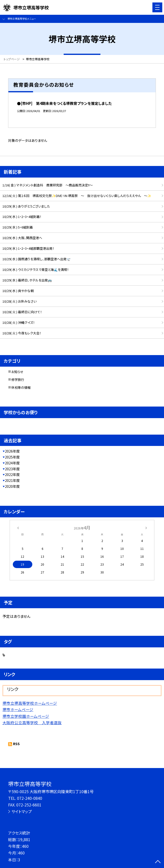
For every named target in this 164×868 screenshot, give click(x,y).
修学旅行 (18, 380)
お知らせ (17, 372)
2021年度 (12, 480)
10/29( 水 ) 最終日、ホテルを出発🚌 (27, 280)
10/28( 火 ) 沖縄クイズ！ (19, 322)
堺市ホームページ (18, 709)
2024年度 (12, 463)
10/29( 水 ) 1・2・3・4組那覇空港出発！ (28, 248)
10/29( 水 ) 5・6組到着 (18, 227)
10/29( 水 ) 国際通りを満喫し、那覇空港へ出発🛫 (36, 259)
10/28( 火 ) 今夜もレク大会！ (22, 333)
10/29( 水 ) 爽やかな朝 (18, 291)
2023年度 (12, 469)
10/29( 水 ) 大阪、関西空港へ (22, 238)
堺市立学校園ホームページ (26, 716)
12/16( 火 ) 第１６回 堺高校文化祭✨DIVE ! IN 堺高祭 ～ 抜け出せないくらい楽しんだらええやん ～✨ (77, 196)
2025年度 (12, 457)
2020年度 (12, 486)
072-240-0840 (30, 798)
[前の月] (18, 527)
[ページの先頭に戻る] (158, 862)
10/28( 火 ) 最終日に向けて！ (22, 312)
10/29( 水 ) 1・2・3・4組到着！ (22, 217)
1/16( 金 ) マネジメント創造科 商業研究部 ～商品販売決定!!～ (48, 185)
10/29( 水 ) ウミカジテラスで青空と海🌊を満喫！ (36, 270)
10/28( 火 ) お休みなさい (19, 301)
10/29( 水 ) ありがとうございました (26, 206)
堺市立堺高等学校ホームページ (30, 703)
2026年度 (12, 451)
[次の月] (146, 527)
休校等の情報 (21, 387)
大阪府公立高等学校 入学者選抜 (32, 722)
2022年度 (12, 475)
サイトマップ (22, 811)
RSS (16, 744)
